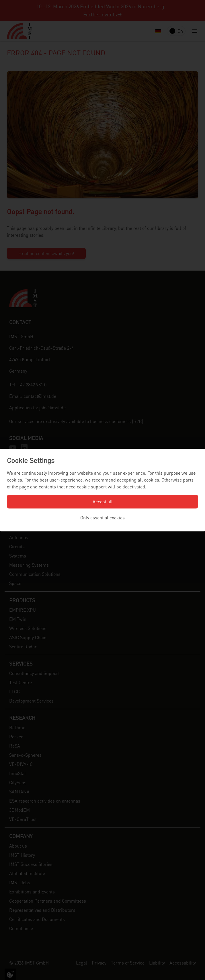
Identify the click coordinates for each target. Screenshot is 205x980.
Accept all (103, 501)
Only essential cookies (102, 518)
